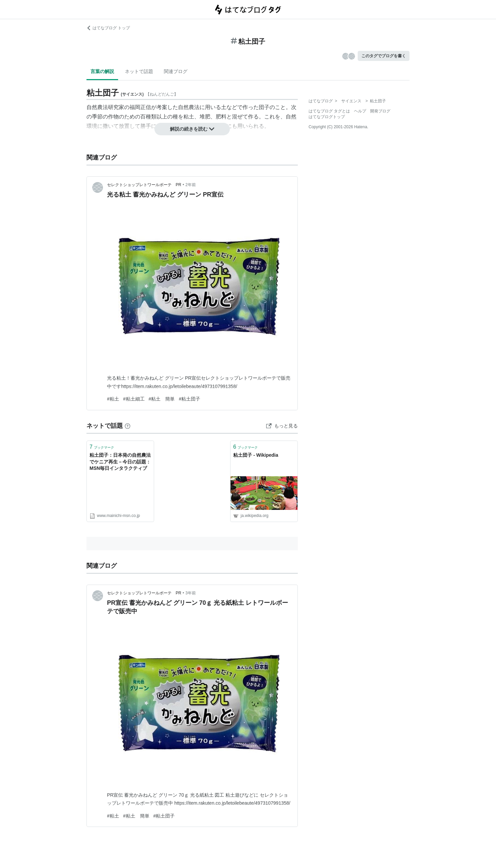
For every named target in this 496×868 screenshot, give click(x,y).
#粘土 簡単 (162, 399)
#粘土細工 (134, 399)
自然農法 (189, 107)
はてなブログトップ (327, 117)
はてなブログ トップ (108, 28)
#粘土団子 (189, 399)
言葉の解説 (102, 71)
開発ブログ (380, 111)
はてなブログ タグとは (329, 111)
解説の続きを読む (192, 129)
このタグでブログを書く (384, 56)
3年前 (191, 593)
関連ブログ (176, 71)
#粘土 (113, 399)
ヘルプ (360, 111)
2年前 (191, 185)
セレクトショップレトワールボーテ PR (144, 185)
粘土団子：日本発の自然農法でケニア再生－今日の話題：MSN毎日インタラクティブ (120, 462)
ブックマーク (102, 447)
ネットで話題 (139, 71)
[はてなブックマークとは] (128, 426)
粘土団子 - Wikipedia (256, 455)
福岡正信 (140, 107)
